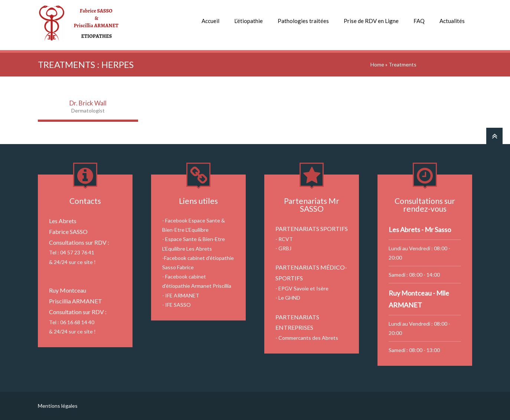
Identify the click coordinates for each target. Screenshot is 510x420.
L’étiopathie (249, 21)
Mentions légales (58, 406)
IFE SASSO (178, 305)
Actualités (452, 21)
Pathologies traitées (303, 21)
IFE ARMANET (182, 295)
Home (377, 64)
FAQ (419, 21)
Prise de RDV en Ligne (371, 21)
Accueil (210, 21)
